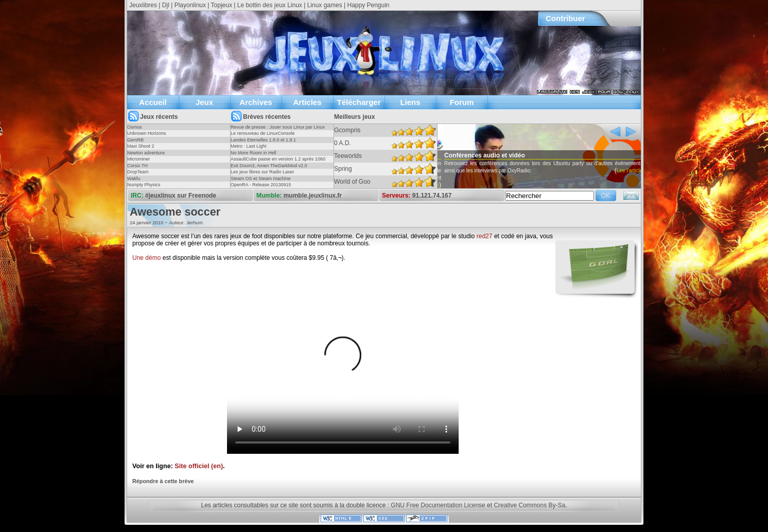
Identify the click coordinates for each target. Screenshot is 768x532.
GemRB (135, 140)
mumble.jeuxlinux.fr (313, 196)
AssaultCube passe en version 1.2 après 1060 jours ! (278, 162)
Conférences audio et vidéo (500, 155)
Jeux (204, 102)
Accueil (153, 102)
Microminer (139, 159)
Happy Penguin (368, 5)
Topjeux (222, 5)
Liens (410, 102)
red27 (485, 236)
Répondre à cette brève (163, 481)
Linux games (325, 5)
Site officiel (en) (199, 466)
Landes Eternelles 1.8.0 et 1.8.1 (263, 140)
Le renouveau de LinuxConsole (263, 133)
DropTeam (138, 172)
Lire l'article (442, 185)
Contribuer (565, 18)
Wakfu (134, 179)
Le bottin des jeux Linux (270, 5)
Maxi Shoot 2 (141, 146)
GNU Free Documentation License (438, 505)
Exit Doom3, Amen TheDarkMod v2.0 (269, 166)
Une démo (146, 258)
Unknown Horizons (147, 133)
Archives (256, 102)
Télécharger (359, 102)
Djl (166, 5)
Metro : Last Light (249, 146)
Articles (307, 102)
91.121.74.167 (432, 196)
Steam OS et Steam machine (261, 179)
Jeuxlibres (143, 5)
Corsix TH (137, 166)
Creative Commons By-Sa (529, 505)
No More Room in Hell (254, 153)
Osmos (135, 127)
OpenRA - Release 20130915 (261, 185)
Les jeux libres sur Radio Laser (263, 172)
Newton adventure (146, 153)
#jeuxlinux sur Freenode (181, 196)
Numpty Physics (144, 185)
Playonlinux (190, 5)
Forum (462, 102)
